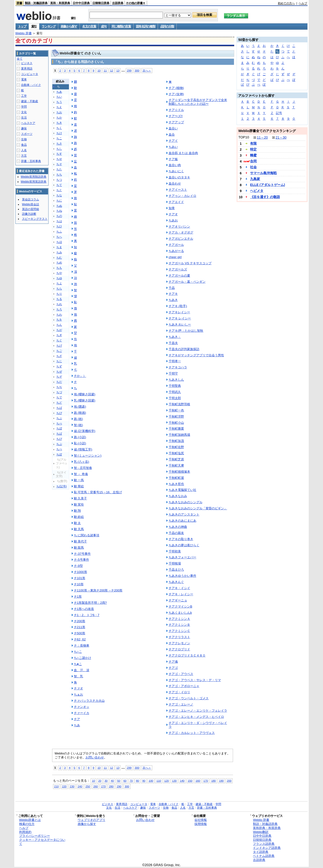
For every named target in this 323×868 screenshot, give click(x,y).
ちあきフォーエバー (182, 557)
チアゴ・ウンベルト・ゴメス (189, 698)
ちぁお (79, 694)
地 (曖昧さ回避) (85, 394)
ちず (59, 366)
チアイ (173, 141)
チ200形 (80, 621)
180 (213, 781)
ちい (59, 97)
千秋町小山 (176, 423)
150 (190, 781)
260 (96, 786)
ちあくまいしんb (180, 613)
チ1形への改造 (84, 609)
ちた (59, 169)
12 (112, 70)
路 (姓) (79, 419)
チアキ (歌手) (178, 306)
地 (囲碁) (80, 407)
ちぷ (59, 444)
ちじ (59, 361)
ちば (59, 408)
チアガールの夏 (179, 275)
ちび (59, 413)
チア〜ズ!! (176, 116)
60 (125, 781)
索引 (34, 26)
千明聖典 (175, 386)
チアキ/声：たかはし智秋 (186, 331)
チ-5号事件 (81, 560)
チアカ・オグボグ (181, 232)
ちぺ (59, 449)
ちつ (59, 180)
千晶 (172, 288)
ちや (59, 273)
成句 (104, 26)
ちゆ (59, 278)
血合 (172, 134)
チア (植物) (176, 88)
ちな (59, 195)
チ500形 (80, 633)
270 (103, 786)
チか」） (80, 376)
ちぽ (59, 454)
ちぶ (59, 418)
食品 (24, 145)
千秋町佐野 (176, 447)
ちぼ (59, 428)
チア (77, 719)
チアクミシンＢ (179, 625)
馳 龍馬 (79, 548)
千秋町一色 (176, 410)
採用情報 (201, 824)
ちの (59, 216)
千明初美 (175, 551)
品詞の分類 (167, 26)
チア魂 (173, 662)
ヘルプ (303, 3)
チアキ (173, 294)
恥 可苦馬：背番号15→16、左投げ (98, 492)
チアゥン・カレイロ (182, 196)
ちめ (59, 263)
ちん (59, 325)
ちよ (59, 283)
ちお (59, 112)
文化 (24, 112)
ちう (59, 102)
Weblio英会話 (31, 204)
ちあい (173, 147)
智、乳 (79, 676)
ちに (59, 201)
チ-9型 (78, 566)
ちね (59, 211)
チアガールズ (178, 269)
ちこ (59, 138)
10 (99, 70)
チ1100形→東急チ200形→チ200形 (98, 590)
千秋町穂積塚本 (179, 472)
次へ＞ (147, 70)
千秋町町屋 (176, 478)
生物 (24, 139)
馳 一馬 (79, 480)
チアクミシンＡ (179, 619)
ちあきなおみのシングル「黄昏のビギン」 (198, 508)
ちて (59, 185)
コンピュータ (30, 74)
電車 (24, 79)
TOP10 (244, 137)
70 (131, 781)
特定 (253, 149)
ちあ (59, 92)
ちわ (59, 315)
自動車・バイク (31, 85)
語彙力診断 (29, 214)
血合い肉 (175, 165)
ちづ (59, 392)
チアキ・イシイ (179, 588)
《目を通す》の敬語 (265, 197)
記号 (279, 113)
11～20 (262, 137)
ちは (59, 221)
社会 (253, 167)
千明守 (173, 373)
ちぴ (59, 439)
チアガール (176, 245)
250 (88, 786)
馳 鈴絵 (79, 517)
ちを (59, 320)
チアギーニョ (178, 600)
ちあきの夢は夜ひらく (184, 545)
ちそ (59, 164)
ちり (59, 294)
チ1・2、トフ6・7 (87, 615)
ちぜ (59, 372)
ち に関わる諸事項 (87, 535)
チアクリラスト (179, 637)
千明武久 (175, 392)
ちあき (173, 300)
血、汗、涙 (82, 670)
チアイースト (178, 190)
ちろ (59, 309)
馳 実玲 (79, 504)
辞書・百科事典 (31, 161)
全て (20, 59)
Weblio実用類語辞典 (34, 177)
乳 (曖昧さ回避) (85, 400)
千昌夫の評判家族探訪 (184, 349)
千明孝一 (175, 361)
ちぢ (59, 387)
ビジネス (27, 63)
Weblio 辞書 (24, 33)
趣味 (24, 128)
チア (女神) (176, 94)
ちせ (59, 159)
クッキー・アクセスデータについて (42, 842)
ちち (59, 175)
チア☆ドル (176, 110)
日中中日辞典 (81, 3)
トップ (22, 26)
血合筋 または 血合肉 (183, 153)
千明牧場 (175, 563)
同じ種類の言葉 (121, 26)
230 (72, 786)
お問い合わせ (95, 757)
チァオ (79, 688)
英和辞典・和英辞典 (267, 828)
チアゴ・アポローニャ (184, 686)
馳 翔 (77, 511)
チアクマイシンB (180, 606)
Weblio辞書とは (30, 820)
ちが (59, 330)
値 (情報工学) (83, 449)
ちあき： (175, 337)
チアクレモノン (179, 643)
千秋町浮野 (176, 416)
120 (167, 781)
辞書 (19, 3)
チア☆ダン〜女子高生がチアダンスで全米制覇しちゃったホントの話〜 (198, 102)
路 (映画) (80, 413)
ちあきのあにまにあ (182, 521)
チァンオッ (82, 707)
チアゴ (173, 668)
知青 (172, 208)
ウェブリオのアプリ (92, 820)
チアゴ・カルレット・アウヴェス (192, 733)
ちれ (59, 304)
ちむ (59, 258)
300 (137, 70)
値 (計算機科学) (85, 431)
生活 (24, 118)
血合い (173, 128)
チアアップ (176, 122)
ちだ (59, 382)
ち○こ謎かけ (83, 658)
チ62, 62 (80, 639)
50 (119, 781)
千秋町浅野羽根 (179, 404)
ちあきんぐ (176, 582)
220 (64, 786)
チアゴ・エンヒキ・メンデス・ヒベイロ (196, 717)
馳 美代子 (81, 541)
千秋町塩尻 (176, 453)
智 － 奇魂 (81, 474)
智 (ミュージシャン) (88, 456)
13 (118, 70)
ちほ (59, 242)
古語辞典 (118, 3)
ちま (59, 247)
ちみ (59, 252)
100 (151, 781)
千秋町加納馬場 (179, 435)
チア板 (173, 159)
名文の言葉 (89, 26)
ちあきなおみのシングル (186, 502)
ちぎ (59, 335)
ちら (59, 289)
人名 (24, 150)
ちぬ (59, 206)
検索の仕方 (27, 824)
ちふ (59, 232)
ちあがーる (176, 251)
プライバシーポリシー (35, 836)
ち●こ (78, 664)
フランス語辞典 (264, 844)
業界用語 (27, 69)
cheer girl (175, 257)
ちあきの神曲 (178, 527)
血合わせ (175, 183)
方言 (24, 156)
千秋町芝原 (176, 459)
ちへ (59, 237)
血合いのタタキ (179, 177)
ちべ (59, 423)
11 (105, 70)
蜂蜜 (253, 155)
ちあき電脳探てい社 (182, 490)
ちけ (59, 133)
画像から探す (69, 26)
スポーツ (27, 134)
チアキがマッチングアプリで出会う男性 (196, 355)
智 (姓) (79, 425)
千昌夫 (173, 343)
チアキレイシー (179, 312)
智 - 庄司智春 (83, 468)
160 (198, 781)
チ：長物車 (82, 645)
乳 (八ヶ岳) (82, 462)
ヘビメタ (257, 191)
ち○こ (78, 652)
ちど (59, 403)
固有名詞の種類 (146, 26)
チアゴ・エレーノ (181, 704)
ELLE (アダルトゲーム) (267, 185)
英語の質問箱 (31, 209)
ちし (59, 149)
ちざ (59, 356)
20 (100, 781)
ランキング (49, 26)
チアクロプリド (179, 649)
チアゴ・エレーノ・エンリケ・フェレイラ (198, 711)
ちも (59, 268)
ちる (59, 299)
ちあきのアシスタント (184, 514)
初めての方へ (286, 3)
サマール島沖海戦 (263, 173)
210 (56, 786)
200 (229, 781)
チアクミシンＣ (179, 631)
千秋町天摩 (176, 465)
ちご (59, 351)
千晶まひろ (176, 570)
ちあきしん (176, 380)
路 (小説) (80, 437)
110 (159, 781)
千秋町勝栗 (176, 429)
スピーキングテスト (35, 219)
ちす (59, 154)
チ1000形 (81, 572)
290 (119, 786)
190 (221, 781)
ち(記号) (62, 486)
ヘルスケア (28, 123)
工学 (24, 96)
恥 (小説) (80, 443)
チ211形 (80, 627)
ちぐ (59, 340)
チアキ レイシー (180, 318)
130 (174, 781)
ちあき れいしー (180, 324)
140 (182, 781)
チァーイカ (82, 713)
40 (112, 781)
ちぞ (59, 377)
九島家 (255, 179)
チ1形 (78, 597)
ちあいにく (176, 171)
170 (206, 781)
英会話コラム (31, 199)
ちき (59, 123)
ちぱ (59, 434)
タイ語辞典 (261, 852)
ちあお (173, 220)
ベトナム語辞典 (264, 856)
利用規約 (25, 832)
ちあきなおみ (178, 496)
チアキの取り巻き (181, 539)
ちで (59, 397)
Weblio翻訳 (261, 832)
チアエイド (176, 202)
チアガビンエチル (181, 239)
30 (106, 781)
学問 (24, 107)
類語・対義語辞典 (36, 3)
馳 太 (77, 523)
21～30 (281, 137)
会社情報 (201, 820)
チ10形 (79, 584)
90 (144, 781)
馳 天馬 (79, 529)
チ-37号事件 (82, 554)
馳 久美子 (81, 498)
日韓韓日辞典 (101, 3)
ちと (59, 190)
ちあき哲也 (176, 484)
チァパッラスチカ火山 (89, 701)
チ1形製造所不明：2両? (90, 603)
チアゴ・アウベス (181, 674)
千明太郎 (175, 398)
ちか (59, 118)
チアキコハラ (178, 367)
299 (129, 70)
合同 (253, 161)
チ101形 (80, 578)
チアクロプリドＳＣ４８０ (187, 655)
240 (80, 786)
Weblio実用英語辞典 (34, 182)
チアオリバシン (179, 227)
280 (111, 786)
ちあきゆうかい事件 (182, 576)
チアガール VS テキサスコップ (190, 263)
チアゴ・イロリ (179, 692)
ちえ (59, 107)
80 (137, 781)
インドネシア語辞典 (267, 848)
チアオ (173, 214)
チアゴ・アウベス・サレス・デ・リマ (195, 680)
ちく (59, 128)
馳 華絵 (79, 486)
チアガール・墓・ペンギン (187, 282)
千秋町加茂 (176, 441)
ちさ (59, 144)
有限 (253, 143)
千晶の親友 (176, 533)
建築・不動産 (30, 101)
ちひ (59, 226)
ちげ (59, 346)
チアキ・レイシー (181, 594)
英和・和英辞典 (60, 3)
